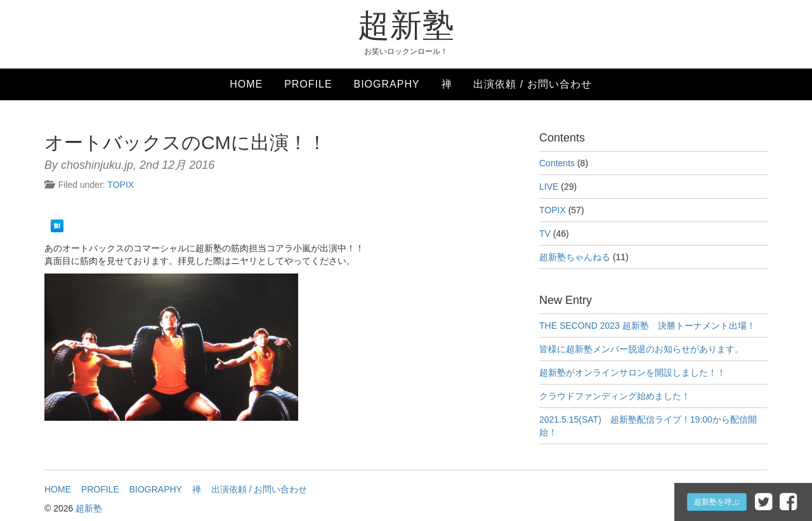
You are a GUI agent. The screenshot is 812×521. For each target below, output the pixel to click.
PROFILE (308, 84)
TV (545, 234)
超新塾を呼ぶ (717, 502)
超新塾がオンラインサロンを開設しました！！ (632, 373)
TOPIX (121, 185)
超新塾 (406, 25)
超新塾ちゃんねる (575, 257)
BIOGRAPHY (386, 84)
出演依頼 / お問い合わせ (532, 84)
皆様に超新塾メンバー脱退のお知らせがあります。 (641, 349)
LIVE (549, 187)
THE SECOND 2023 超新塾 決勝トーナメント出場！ (647, 326)
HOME (246, 84)
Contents (557, 163)
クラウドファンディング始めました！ (615, 396)
